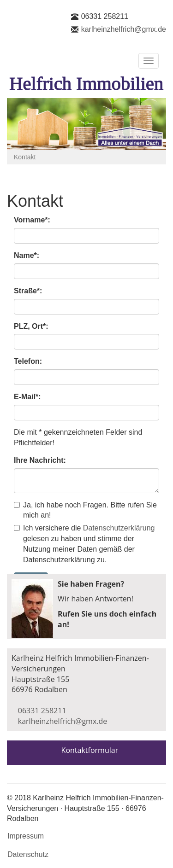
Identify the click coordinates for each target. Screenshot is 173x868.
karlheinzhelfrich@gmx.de (124, 29)
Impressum (26, 836)
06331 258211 (105, 16)
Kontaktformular (90, 750)
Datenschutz (28, 854)
